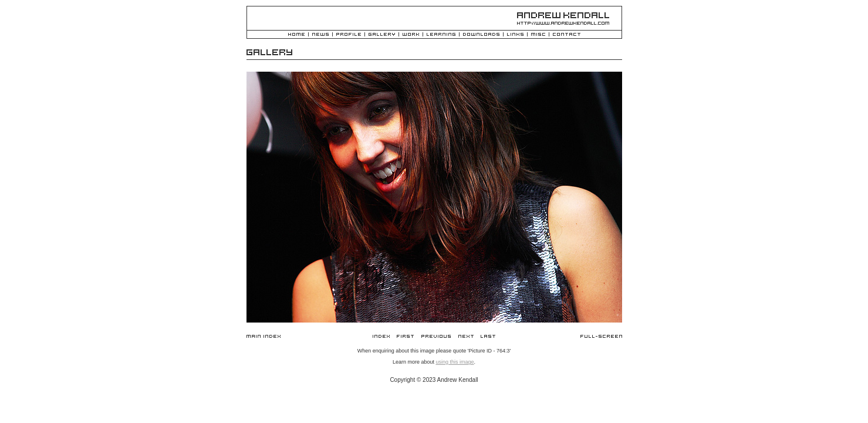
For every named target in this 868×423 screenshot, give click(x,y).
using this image (455, 362)
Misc (538, 35)
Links (515, 35)
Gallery (382, 35)
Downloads (481, 35)
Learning (441, 35)
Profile (349, 35)
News (320, 35)
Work (411, 35)
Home (296, 35)
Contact (567, 35)
